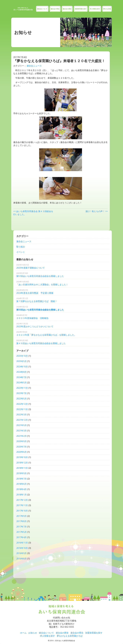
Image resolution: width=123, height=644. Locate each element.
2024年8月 (22, 372)
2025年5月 (22, 361)
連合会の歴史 (67, 9)
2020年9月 (22, 441)
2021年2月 (22, 436)
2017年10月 (22, 511)
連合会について (42, 9)
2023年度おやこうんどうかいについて (35, 325)
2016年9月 (22, 553)
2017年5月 (22, 532)
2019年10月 (22, 457)
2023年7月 (22, 393)
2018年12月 (22, 463)
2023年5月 (22, 399)
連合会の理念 (55, 9)
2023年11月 (22, 388)
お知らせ (33, 633)
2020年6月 (22, 452)
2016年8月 (22, 559)
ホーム (23, 633)
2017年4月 (22, 537)
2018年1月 (22, 495)
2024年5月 (22, 383)
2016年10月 (22, 548)
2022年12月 (22, 404)
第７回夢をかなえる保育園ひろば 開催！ (37, 300)
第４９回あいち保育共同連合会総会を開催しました (41, 342)
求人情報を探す (95, 9)
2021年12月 (22, 420)
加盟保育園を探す (81, 9)
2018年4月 (22, 489)
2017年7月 (22, 527)
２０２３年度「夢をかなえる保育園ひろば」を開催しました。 (46, 334)
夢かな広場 (107, 9)
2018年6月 (22, 484)
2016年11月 (22, 543)
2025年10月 (22, 356)
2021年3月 (22, 431)
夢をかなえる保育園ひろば (70, 636)
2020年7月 (22, 447)
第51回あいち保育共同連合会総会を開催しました (40, 275)
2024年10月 (22, 367)
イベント (21, 252)
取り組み (21, 247)
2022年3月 (22, 415)
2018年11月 (22, 468)
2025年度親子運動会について (31, 266)
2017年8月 (22, 521)
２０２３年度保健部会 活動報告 (32, 317)
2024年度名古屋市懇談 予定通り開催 (35, 292)
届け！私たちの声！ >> (97, 211)
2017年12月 (22, 500)
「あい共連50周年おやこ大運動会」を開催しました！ (42, 283)
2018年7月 (22, 479)
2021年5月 (22, 425)
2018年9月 (22, 473)
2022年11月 (22, 409)
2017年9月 (22, 516)
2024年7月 (22, 377)
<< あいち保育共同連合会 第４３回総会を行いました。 (33, 213)
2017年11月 (22, 505)
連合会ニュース (34, 66)
